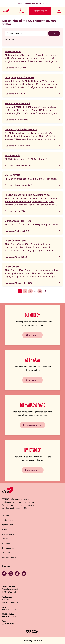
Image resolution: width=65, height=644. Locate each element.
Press (4, 529)
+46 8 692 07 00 (9, 610)
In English (6, 543)
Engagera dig (38, 11)
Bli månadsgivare (31, 425)
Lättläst (5, 539)
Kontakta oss (7, 525)
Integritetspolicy (9, 557)
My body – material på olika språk (31, 3)
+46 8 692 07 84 (9, 617)
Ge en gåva (31, 380)
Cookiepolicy (8, 553)
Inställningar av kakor (32, 641)
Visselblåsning (8, 534)
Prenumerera (31, 470)
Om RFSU (6, 515)
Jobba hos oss (8, 520)
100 (40, 291)
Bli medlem (31, 335)
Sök (54, 33)
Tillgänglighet (8, 548)
